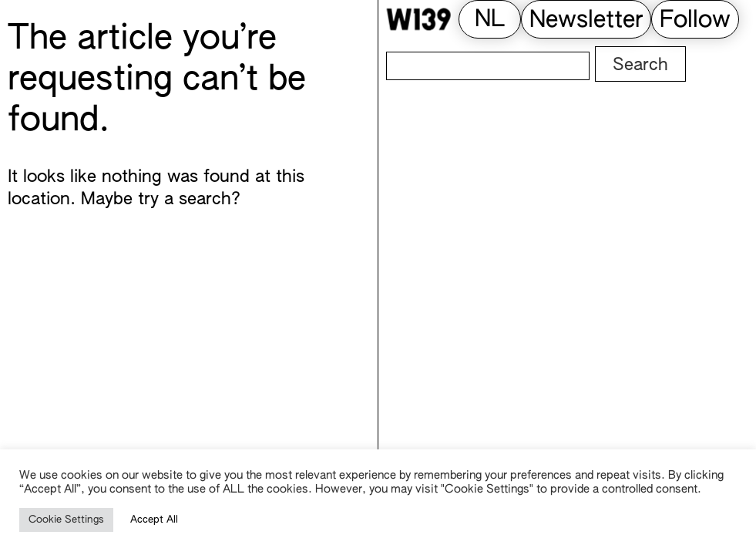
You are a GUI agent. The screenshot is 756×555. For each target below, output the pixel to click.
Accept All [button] (154, 520)
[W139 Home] (418, 19)
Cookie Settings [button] (66, 520)
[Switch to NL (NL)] (490, 20)
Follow (695, 21)
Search (640, 66)
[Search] (488, 66)
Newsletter (586, 21)
